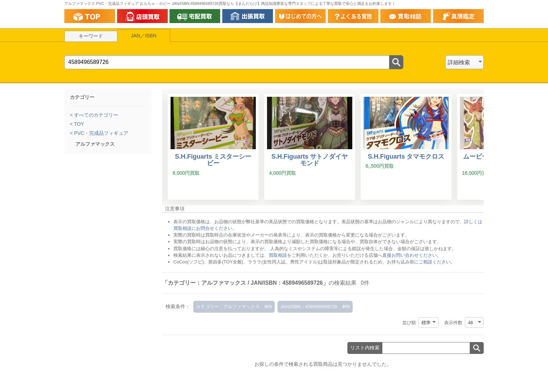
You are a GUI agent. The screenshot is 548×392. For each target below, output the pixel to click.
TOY (78, 124)
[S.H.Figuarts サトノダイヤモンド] (310, 147)
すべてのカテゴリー (95, 115)
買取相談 (278, 255)
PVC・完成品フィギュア (100, 133)
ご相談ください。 (437, 262)
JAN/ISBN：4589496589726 (309, 307)
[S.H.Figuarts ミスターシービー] (213, 147)
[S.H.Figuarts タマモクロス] (406, 147)
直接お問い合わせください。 (412, 255)
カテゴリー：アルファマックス (228, 307)
